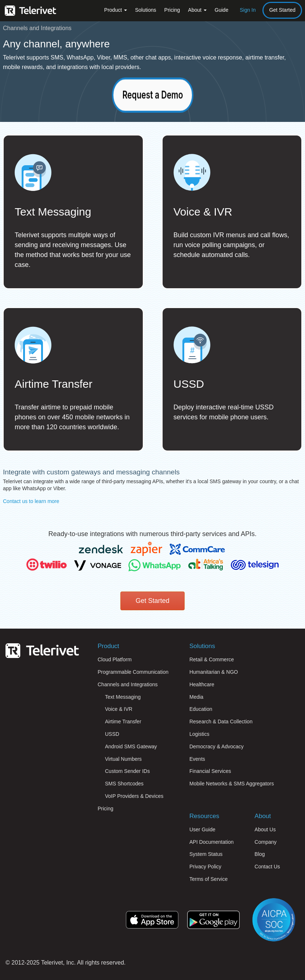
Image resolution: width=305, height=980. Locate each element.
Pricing (172, 10)
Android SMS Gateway (131, 746)
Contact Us (267, 867)
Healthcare (202, 684)
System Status (206, 854)
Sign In (248, 10)
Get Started (282, 10)
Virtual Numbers (123, 759)
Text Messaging (123, 697)
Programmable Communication (133, 672)
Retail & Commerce (212, 659)
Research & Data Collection (221, 722)
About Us (265, 829)
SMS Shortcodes (124, 784)
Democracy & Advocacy (217, 746)
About (197, 10)
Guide (222, 10)
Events (197, 759)
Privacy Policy (205, 867)
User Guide (202, 829)
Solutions (146, 10)
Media (196, 697)
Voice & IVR (119, 709)
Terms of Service (208, 879)
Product (116, 10)
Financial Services (210, 771)
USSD (112, 734)
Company (266, 842)
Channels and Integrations (128, 684)
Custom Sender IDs (127, 771)
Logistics (199, 734)
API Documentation (212, 842)
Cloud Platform (115, 659)
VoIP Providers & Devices (134, 796)
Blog (260, 854)
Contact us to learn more (31, 501)
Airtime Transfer (123, 722)
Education (201, 709)
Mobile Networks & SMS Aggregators (232, 784)
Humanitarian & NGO (214, 672)
